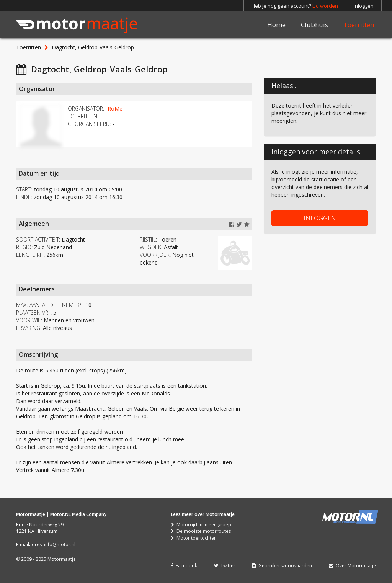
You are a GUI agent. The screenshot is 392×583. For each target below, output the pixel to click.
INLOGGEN (320, 218)
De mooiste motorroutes (201, 531)
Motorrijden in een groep (201, 525)
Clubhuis (314, 25)
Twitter (225, 566)
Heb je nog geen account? (295, 6)
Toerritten (359, 25)
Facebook (184, 566)
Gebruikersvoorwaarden (282, 566)
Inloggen (364, 6)
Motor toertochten (194, 538)
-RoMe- (115, 109)
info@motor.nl (60, 545)
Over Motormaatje (352, 566)
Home (276, 25)
